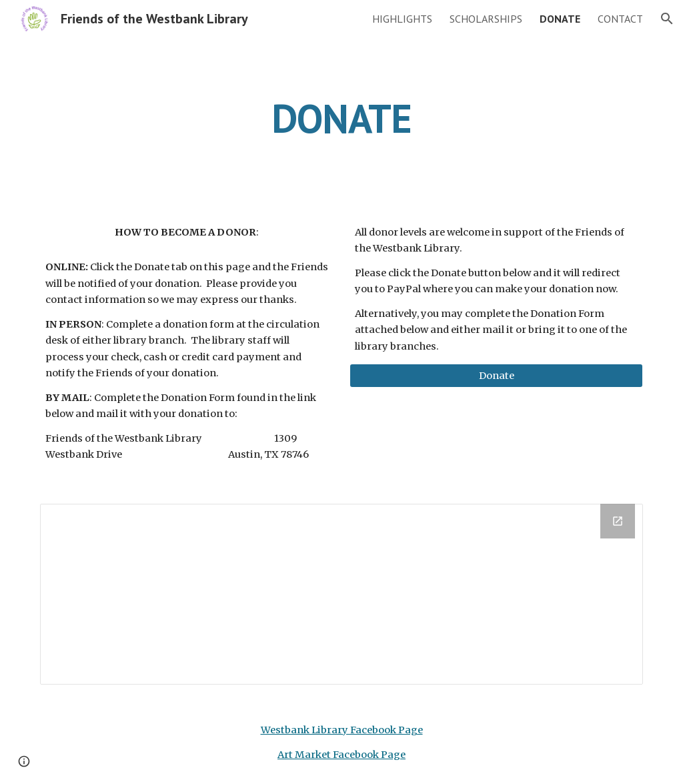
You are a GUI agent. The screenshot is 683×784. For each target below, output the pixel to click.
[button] (667, 19)
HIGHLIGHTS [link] (402, 19)
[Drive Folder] (342, 594)
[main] (342, 118)
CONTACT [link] (620, 19)
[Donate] (497, 376)
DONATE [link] (560, 19)
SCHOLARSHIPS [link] (486, 19)
